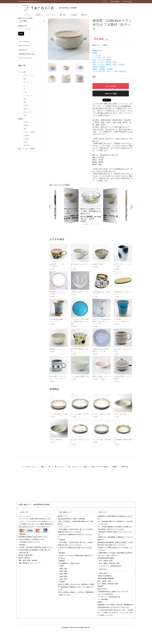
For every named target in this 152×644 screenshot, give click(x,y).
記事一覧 (125, 467)
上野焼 (26, 122)
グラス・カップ (29, 75)
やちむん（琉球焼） (30, 132)
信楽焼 (26, 125)
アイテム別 (22, 72)
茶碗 (25, 79)
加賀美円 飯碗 (98, 264)
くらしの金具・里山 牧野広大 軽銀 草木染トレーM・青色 (80, 321)
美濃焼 (102, 67)
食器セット (27, 109)
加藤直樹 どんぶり (56, 349)
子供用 (26, 105)
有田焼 (26, 142)
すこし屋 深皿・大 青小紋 (80, 414)
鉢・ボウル (107, 58)
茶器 (25, 99)
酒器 (25, 102)
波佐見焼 (26, 145)
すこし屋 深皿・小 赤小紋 (58, 414)
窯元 (115, 62)
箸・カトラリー (29, 112)
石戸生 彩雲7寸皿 (120, 414)
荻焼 (25, 129)
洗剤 (25, 115)
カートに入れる (111, 86)
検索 (21, 34)
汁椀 (25, 92)
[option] (69, 39)
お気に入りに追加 (111, 94)
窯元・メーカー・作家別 (26, 149)
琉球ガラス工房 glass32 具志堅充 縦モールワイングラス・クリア (101, 321)
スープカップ (28, 95)
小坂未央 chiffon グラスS (80, 292)
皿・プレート (28, 82)
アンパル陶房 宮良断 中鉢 (80, 376)
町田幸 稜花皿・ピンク (100, 376)
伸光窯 (122, 64)
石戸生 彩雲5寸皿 (56, 440)
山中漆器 (26, 139)
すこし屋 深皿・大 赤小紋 (101, 414)
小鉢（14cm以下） (121, 71)
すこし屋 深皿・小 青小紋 (101, 440)
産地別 (20, 119)
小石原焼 (26, 135)
